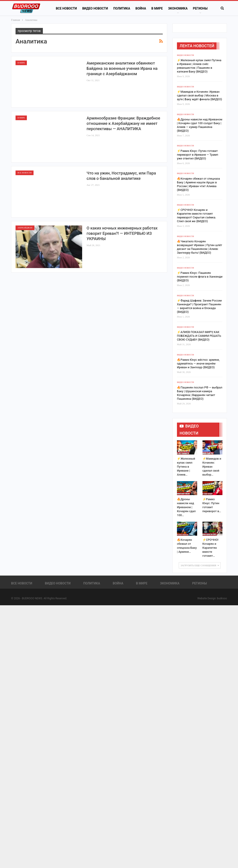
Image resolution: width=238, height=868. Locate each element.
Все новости (66, 8)
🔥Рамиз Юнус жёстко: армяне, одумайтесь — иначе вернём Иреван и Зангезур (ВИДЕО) (198, 363)
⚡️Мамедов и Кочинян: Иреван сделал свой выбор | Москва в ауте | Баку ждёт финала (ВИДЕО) (199, 95)
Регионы (200, 8)
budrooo (222, 598)
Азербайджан (25, 228)
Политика (122, 8)
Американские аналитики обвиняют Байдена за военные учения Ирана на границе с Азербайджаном (122, 68)
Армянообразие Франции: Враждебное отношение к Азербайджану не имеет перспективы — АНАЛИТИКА (123, 123)
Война (141, 8)
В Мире (157, 8)
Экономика (178, 8)
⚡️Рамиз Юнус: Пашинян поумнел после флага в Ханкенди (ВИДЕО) (200, 277)
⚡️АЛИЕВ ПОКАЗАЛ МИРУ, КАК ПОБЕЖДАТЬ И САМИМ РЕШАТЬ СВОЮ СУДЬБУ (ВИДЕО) (199, 336)
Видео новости (95, 8)
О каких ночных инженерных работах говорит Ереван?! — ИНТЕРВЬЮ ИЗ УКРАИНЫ (122, 233)
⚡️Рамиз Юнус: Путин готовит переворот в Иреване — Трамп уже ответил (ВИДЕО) (197, 155)
